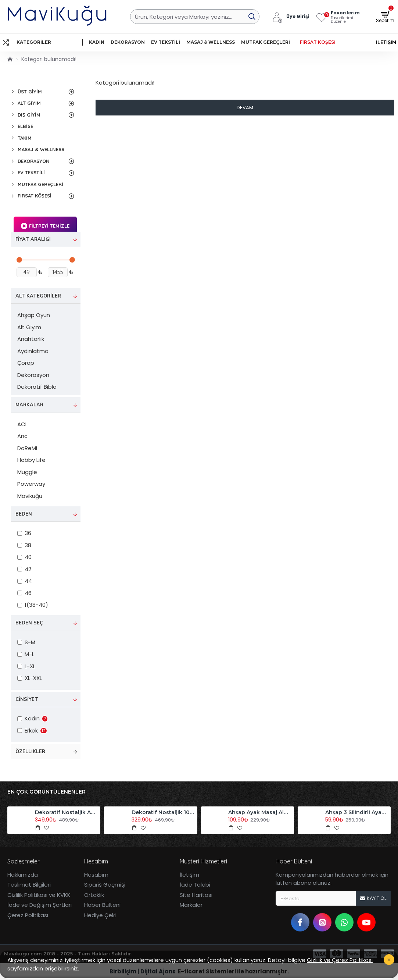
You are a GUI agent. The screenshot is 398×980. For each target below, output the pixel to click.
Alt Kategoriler (38, 296)
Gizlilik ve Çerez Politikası (340, 960)
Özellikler (30, 752)
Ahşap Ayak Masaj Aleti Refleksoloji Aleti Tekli (260, 812)
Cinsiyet (27, 699)
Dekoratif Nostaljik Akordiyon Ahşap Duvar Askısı (66, 812)
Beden (24, 514)
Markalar (29, 405)
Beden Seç (29, 623)
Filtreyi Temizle (49, 226)
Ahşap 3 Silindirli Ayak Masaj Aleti (357, 812)
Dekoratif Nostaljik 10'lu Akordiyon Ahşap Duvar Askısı (163, 812)
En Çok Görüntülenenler (46, 792)
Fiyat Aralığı (33, 239)
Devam (245, 108)
